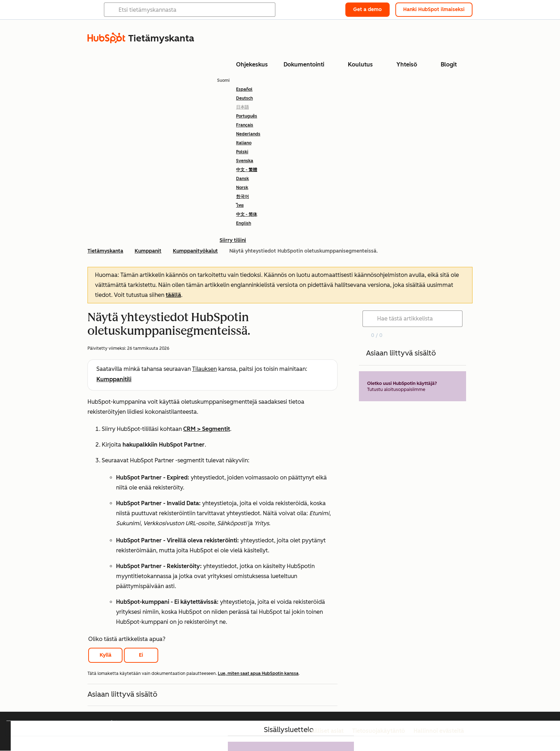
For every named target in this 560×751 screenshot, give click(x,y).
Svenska (245, 161)
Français (245, 125)
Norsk (242, 188)
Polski (242, 152)
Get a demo (367, 9)
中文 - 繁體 (247, 170)
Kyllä (106, 655)
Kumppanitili (114, 379)
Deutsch (244, 98)
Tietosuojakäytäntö (379, 731)
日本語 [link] (242, 107)
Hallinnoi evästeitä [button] (439, 731)
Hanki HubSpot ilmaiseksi (434, 9)
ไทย (240, 205)
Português (247, 116)
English (244, 223)
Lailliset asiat (326, 731)
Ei (141, 655)
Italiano (244, 143)
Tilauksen (204, 369)
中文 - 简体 (247, 214)
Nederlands (248, 134)
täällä (173, 295)
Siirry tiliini (233, 240)
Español (244, 89)
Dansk (242, 179)
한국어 (242, 197)
